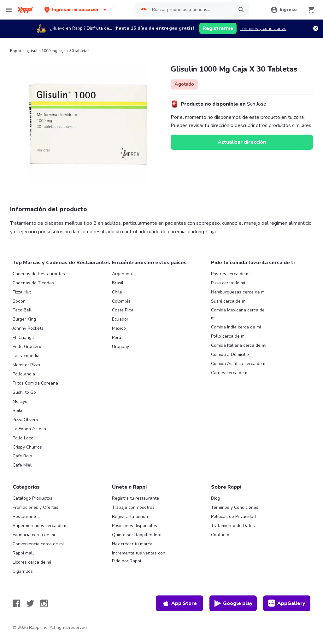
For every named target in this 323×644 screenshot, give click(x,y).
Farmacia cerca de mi (34, 535)
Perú (117, 337)
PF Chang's (24, 337)
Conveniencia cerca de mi (38, 544)
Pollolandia (24, 374)
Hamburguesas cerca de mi (238, 292)
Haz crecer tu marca (132, 544)
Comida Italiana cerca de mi (239, 345)
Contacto (220, 535)
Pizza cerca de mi (228, 283)
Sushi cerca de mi (229, 301)
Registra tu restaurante (135, 498)
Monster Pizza (26, 365)
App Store (179, 603)
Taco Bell (22, 310)
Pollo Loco (23, 438)
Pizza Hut (22, 292)
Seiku (18, 411)
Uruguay (120, 347)
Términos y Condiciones (235, 507)
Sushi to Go (24, 392)
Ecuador (120, 319)
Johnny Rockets (28, 328)
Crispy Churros (27, 447)
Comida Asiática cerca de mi (239, 364)
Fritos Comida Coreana (35, 383)
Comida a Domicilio (230, 354)
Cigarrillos (23, 571)
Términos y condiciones (263, 29)
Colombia (121, 301)
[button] (76, 10)
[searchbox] (191, 10)
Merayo (20, 401)
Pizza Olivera (25, 420)
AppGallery (287, 603)
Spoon (19, 301)
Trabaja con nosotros (133, 507)
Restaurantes (26, 516)
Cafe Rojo (22, 456)
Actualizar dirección (242, 142)
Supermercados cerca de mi (41, 526)
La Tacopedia (26, 356)
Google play (233, 603)
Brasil (118, 283)
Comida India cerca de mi (236, 327)
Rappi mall (23, 553)
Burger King (24, 319)
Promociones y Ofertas (35, 507)
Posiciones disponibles (135, 526)
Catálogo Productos (32, 498)
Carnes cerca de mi (230, 373)
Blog (216, 498)
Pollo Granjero (27, 347)
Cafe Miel (22, 465)
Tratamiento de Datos (233, 526)
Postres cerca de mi (231, 274)
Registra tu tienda (130, 516)
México (119, 328)
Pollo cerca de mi (228, 336)
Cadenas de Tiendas (33, 283)
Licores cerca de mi (32, 562)
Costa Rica (123, 310)
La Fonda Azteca (29, 429)
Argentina (122, 274)
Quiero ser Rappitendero (137, 535)
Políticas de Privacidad (233, 516)
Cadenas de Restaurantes (39, 274)
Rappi (15, 51)
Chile (117, 292)
